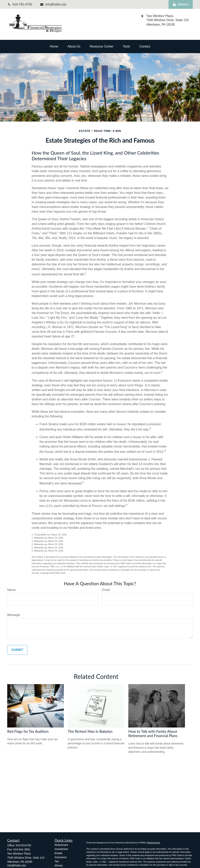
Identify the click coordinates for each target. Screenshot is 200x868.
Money (59, 865)
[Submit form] (17, 650)
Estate (59, 853)
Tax (57, 861)
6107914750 (23, 845)
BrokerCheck (154, 843)
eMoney (181, 4)
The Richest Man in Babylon (90, 731)
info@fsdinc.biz (53, 4)
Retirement (61, 845)
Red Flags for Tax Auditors (28, 731)
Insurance (61, 857)
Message (14, 615)
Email (106, 590)
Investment (61, 849)
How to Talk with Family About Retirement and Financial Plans (153, 734)
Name (11, 590)
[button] (54, 47)
